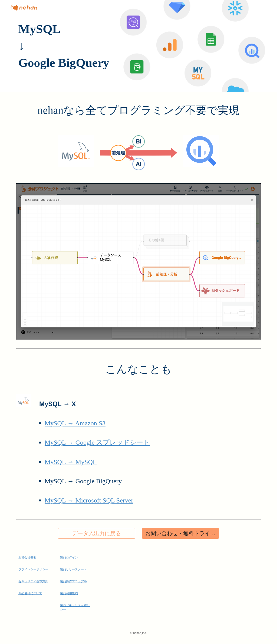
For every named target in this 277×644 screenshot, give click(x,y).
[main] (139, 46)
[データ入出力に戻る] (97, 533)
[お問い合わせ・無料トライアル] (180, 533)
